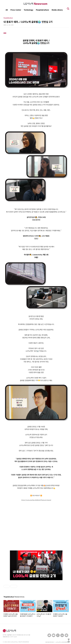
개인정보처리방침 (50, 642)
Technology (28, 10)
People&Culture (42, 10)
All (7, 10)
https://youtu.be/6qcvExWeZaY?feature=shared (36, 500)
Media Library (57, 10)
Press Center (16, 10)
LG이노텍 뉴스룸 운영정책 (62, 642)
